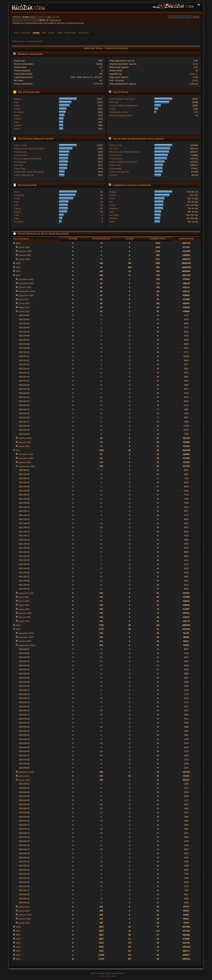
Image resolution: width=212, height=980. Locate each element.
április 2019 (24, 911)
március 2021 (25, 613)
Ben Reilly (114, 215)
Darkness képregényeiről (121, 116)
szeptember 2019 (27, 645)
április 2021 (24, 609)
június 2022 (24, 303)
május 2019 (24, 907)
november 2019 (26, 637)
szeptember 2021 (27, 466)
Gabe (17, 215)
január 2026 (24, 259)
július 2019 (24, 776)
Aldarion (18, 119)
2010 (18, 959)
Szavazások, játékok (119, 112)
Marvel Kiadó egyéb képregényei (29, 172)
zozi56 (17, 109)
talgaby (17, 99)
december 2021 (26, 454)
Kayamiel (114, 208)
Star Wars (19, 165)
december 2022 (26, 279)
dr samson (19, 112)
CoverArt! (114, 175)
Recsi (17, 122)
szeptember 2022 (27, 291)
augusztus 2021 (26, 593)
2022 (18, 275)
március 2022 (25, 438)
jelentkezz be (41, 17)
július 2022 (24, 299)
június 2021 (24, 601)
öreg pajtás (19, 195)
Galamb (18, 125)
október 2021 (25, 462)
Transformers (20, 152)
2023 (18, 271)
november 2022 (26, 283)
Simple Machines (117, 973)
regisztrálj (55, 17)
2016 (18, 935)
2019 (18, 629)
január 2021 (24, 621)
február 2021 (25, 617)
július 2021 (24, 597)
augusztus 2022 (26, 296)
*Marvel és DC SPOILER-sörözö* (29, 149)
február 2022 (25, 442)
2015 (18, 939)
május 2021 (24, 605)
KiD (111, 202)
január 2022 (24, 446)
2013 (18, 947)
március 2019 (25, 915)
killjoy (17, 218)
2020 (18, 625)
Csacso (18, 208)
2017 (18, 931)
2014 (18, 943)
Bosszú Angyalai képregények (28, 159)
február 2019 (25, 919)
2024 (18, 267)
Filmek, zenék (20, 145)
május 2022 (24, 307)
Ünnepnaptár (20, 162)
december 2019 (26, 633)
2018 (18, 927)
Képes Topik (20, 169)
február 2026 (25, 255)
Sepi (16, 102)
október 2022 (25, 287)
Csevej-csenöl (21, 155)
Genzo (17, 129)
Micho (17, 116)
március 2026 (25, 251)
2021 (18, 450)
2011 (18, 955)
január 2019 (24, 923)
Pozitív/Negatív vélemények (122, 99)
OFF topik (114, 102)
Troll (16, 205)
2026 (18, 243)
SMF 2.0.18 (95, 973)
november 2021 (26, 458)
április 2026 (24, 247)
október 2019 (25, 641)
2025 (18, 263)
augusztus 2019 (26, 772)
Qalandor (194, 74)
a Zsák (113, 109)
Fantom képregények (24, 175)
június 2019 (24, 780)
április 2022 (24, 312)
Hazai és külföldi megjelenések (124, 106)
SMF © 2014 (106, 973)
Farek (17, 106)
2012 (18, 951)
